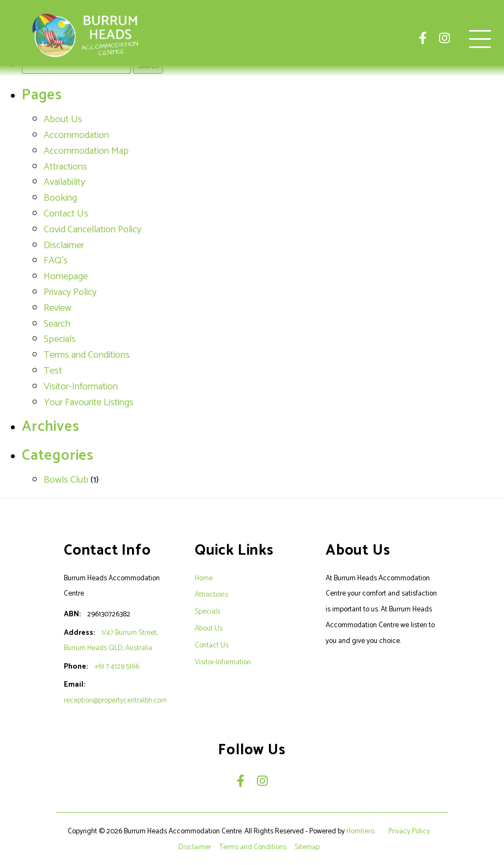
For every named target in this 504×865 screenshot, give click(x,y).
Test (53, 371)
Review (58, 308)
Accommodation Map (86, 151)
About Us (63, 119)
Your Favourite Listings (89, 403)
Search (57, 324)
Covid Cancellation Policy (92, 230)
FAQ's (56, 261)
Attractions (65, 167)
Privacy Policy (70, 292)
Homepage (66, 277)
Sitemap (308, 847)
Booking (60, 198)
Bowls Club (66, 480)
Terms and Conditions (87, 355)
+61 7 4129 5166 (117, 666)
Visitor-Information (81, 387)
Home (204, 578)
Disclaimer (64, 245)
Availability (64, 182)
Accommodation (76, 135)
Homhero (360, 831)
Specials (60, 339)
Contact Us (66, 214)
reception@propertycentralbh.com (115, 700)
